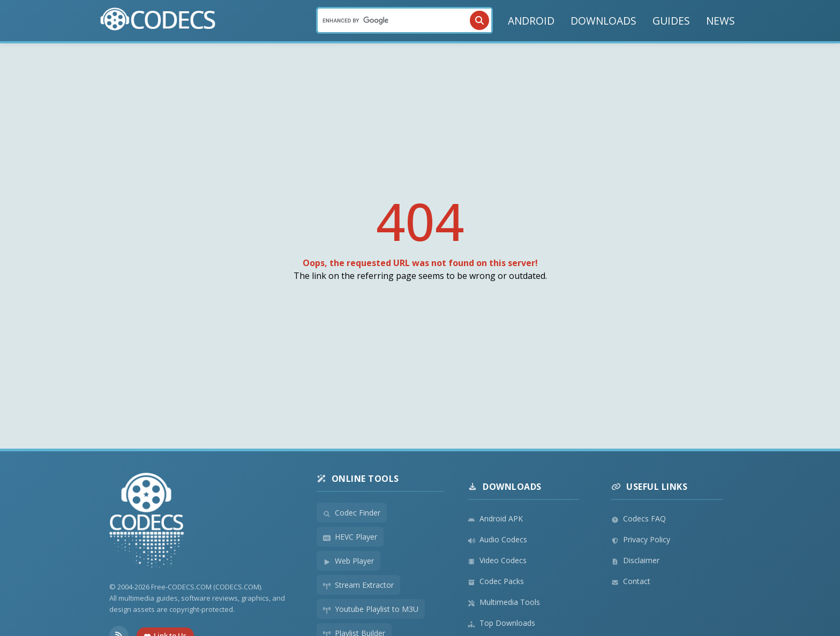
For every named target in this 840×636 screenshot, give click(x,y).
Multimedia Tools (504, 602)
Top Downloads (501, 623)
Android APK (495, 518)
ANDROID (531, 21)
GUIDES (671, 21)
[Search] (404, 20)
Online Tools (358, 479)
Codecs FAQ (639, 518)
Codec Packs (496, 581)
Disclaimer (635, 560)
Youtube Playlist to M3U (371, 609)
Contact (631, 581)
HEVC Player (350, 537)
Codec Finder (352, 513)
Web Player (348, 561)
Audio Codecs (497, 539)
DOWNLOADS (603, 21)
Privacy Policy (641, 539)
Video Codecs (497, 560)
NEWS (721, 21)
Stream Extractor (358, 585)
